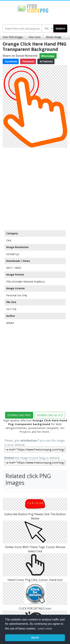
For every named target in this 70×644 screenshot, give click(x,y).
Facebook (11, 61)
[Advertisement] (35, 188)
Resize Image (54, 37)
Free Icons (35, 37)
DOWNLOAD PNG (19, 415)
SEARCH (60, 29)
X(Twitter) (46, 61)
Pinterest (28, 61)
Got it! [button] (35, 638)
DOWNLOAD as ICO (50, 415)
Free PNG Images (13, 37)
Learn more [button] (45, 629)
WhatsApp (48, 56)
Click (9, 240)
